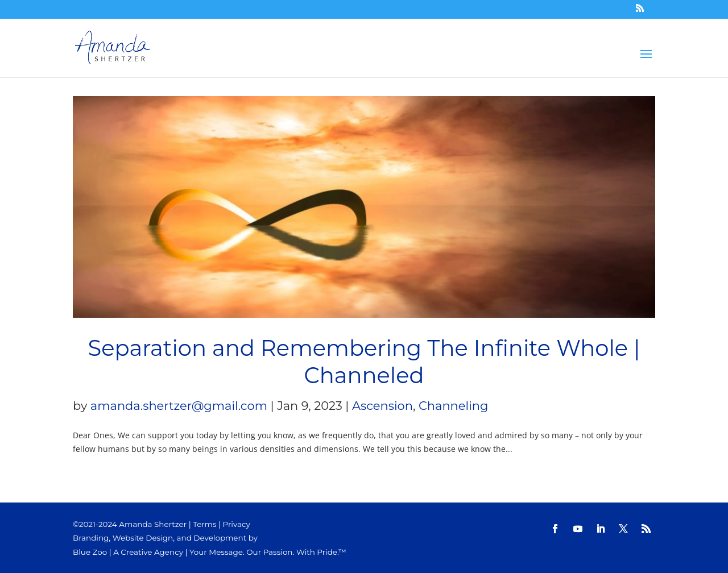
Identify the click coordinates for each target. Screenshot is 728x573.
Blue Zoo (90, 552)
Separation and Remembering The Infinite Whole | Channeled (364, 362)
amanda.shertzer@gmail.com (179, 406)
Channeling (453, 406)
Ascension (382, 406)
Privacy (237, 524)
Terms (204, 524)
